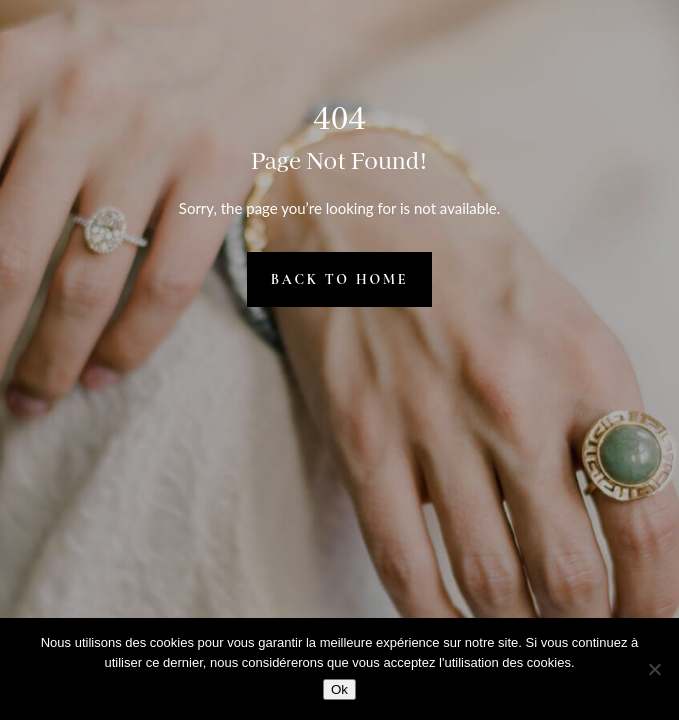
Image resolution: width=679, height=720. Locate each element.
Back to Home (340, 279)
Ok (339, 689)
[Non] (654, 669)
